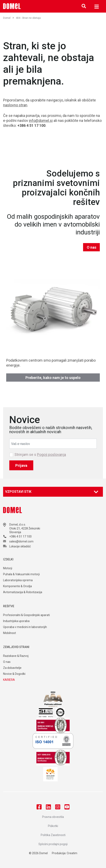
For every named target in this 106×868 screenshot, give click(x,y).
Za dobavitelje (12, 668)
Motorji (8, 568)
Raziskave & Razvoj (16, 656)
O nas (92, 247)
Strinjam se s (40, 455)
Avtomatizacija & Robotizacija (23, 592)
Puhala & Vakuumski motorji (21, 574)
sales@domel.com (21, 541)
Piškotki (53, 826)
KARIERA (9, 680)
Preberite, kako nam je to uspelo (53, 378)
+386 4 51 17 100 (20, 536)
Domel (8, 18)
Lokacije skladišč (20, 546)
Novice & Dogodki (14, 674)
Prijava (21, 465)
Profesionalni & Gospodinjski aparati (26, 615)
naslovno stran (15, 105)
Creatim (72, 853)
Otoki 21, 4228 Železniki (25, 528)
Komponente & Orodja (17, 586)
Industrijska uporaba (16, 621)
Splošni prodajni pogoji (53, 844)
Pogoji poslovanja (51, 455)
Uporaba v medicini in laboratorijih (25, 627)
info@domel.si (41, 121)
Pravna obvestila (53, 817)
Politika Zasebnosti (53, 835)
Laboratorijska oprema (18, 580)
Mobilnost (10, 633)
